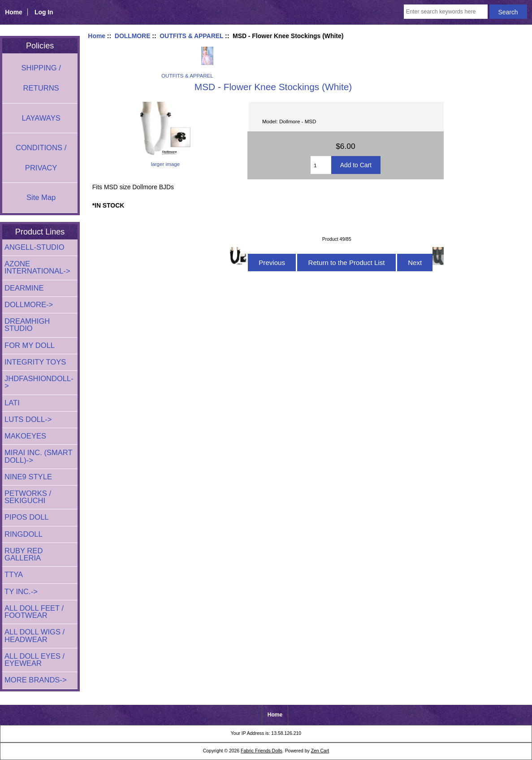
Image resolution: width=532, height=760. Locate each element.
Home (14, 12)
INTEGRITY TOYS (35, 362)
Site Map (41, 198)
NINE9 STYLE (28, 477)
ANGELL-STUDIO (35, 247)
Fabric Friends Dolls (262, 751)
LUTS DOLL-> (28, 419)
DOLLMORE (133, 36)
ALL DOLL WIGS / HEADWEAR (35, 636)
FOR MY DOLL (30, 345)
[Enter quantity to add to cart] (321, 165)
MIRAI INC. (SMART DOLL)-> (38, 456)
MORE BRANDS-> (36, 680)
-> (29, 305)
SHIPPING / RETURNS (41, 78)
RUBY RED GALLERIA (24, 554)
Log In (44, 12)
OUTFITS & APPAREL (191, 36)
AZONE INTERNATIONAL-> (37, 267)
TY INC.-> (21, 592)
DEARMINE (24, 288)
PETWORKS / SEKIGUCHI (28, 497)
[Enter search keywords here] (446, 12)
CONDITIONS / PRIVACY (41, 158)
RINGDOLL (24, 534)
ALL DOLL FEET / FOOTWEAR (34, 612)
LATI (12, 403)
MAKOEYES (25, 436)
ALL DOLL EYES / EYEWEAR (35, 660)
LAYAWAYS (41, 118)
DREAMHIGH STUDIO (27, 325)
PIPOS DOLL (27, 517)
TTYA (14, 575)
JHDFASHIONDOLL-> (39, 382)
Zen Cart (320, 751)
